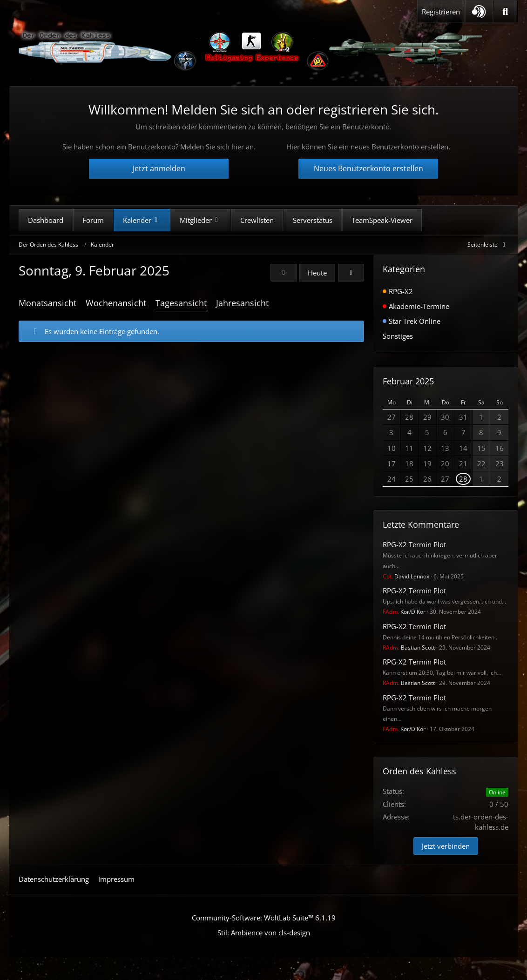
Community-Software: (264, 918)
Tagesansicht (181, 303)
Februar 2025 (408, 381)
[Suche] (505, 12)
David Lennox (406, 576)
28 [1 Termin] (463, 479)
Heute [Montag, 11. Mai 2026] (317, 273)
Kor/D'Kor (404, 612)
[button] (479, 12)
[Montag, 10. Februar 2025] (351, 273)
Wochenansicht (116, 303)
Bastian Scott (409, 648)
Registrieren (441, 12)
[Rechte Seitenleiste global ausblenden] (488, 245)
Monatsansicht (47, 303)
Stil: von (264, 933)
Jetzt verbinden (446, 846)
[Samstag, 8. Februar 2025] (284, 273)
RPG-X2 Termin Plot (414, 544)
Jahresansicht (242, 303)
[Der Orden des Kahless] (251, 51)
